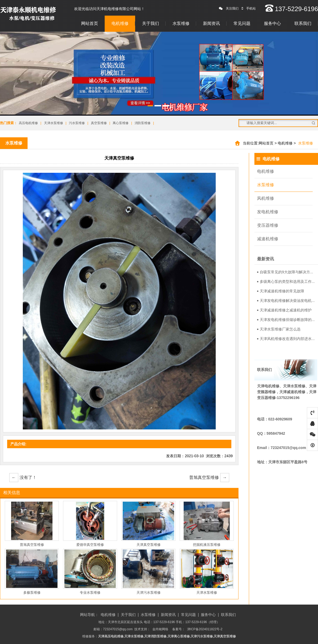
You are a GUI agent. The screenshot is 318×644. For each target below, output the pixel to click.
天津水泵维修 (54, 123)
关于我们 (151, 23)
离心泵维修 (121, 123)
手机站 (249, 8)
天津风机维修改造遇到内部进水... (286, 339)
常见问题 (242, 23)
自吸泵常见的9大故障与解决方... (285, 272)
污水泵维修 (77, 123)
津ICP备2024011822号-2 (205, 629)
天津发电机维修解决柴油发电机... (286, 301)
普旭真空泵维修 (209, 478)
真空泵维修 (99, 123)
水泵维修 (181, 23)
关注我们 (229, 8)
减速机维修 (268, 239)
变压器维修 (268, 225)
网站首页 (90, 23)
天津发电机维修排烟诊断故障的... (286, 320)
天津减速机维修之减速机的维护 (284, 310)
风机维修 (266, 198)
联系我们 (303, 23)
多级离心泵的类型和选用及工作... (286, 282)
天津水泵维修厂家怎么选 (279, 329)
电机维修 (120, 23)
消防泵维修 (143, 123)
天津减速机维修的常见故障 (281, 291)
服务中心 (272, 23)
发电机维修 (268, 212)
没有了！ (23, 478)
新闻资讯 (211, 23)
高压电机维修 (28, 123)
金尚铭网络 (160, 629)
